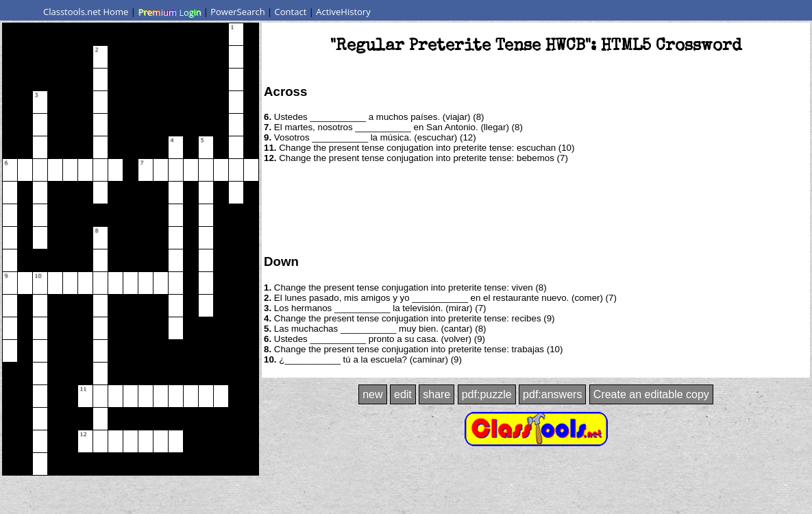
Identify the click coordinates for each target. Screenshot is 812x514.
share (436, 394)
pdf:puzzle (487, 394)
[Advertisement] (536, 208)
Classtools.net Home (86, 12)
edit (403, 394)
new (372, 394)
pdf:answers (552, 394)
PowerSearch (238, 12)
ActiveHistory (343, 12)
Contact (291, 12)
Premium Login (169, 12)
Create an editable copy (651, 394)
